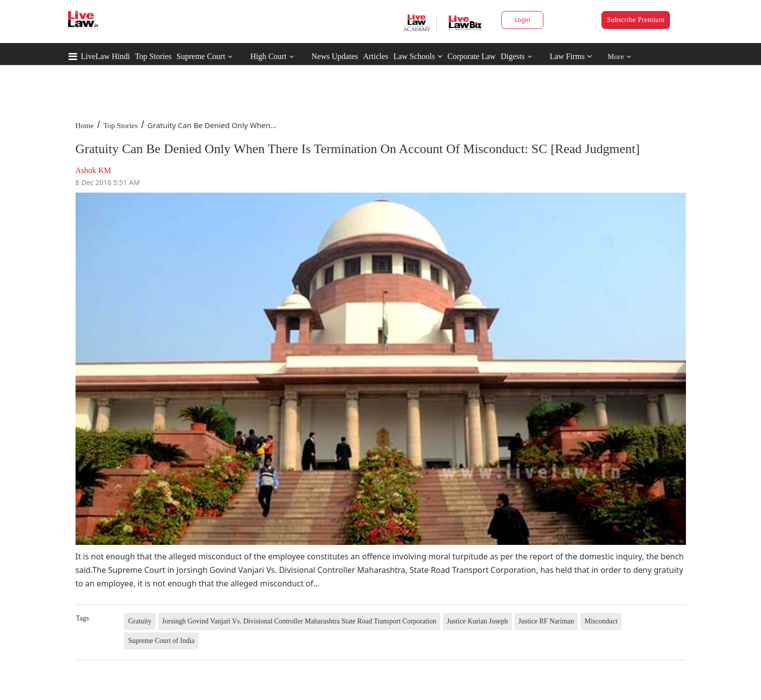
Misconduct (601, 621)
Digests (513, 56)
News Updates (335, 56)
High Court (268, 56)
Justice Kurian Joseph (477, 621)
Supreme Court (201, 56)
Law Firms (571, 56)
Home (85, 126)
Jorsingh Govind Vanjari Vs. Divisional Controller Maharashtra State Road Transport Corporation (299, 621)
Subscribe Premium (636, 20)
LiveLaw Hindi (106, 56)
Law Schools (418, 56)
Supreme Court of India (161, 641)
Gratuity (140, 621)
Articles (375, 56)
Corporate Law (471, 56)
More (620, 57)
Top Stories (153, 56)
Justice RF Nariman (546, 621)
